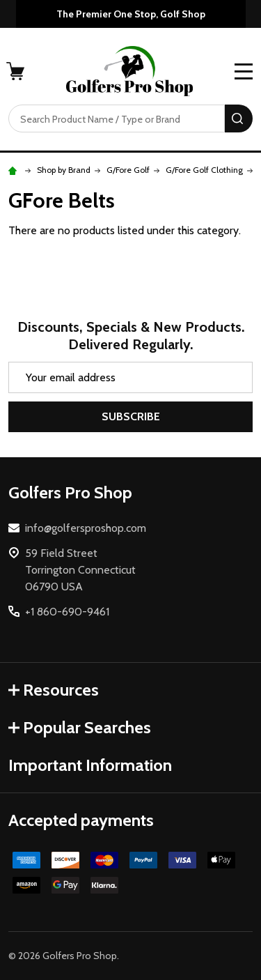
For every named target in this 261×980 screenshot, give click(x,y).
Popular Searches (80, 727)
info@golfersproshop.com (86, 528)
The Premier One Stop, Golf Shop (131, 14)
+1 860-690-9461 (67, 612)
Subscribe (131, 416)
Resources (54, 690)
